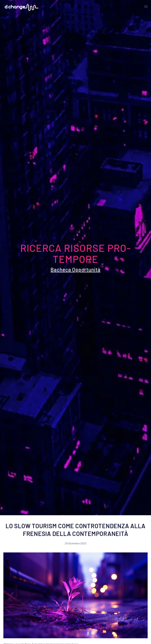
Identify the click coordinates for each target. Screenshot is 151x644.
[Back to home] (21, 7)
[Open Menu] (146, 7)
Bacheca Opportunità (75, 269)
